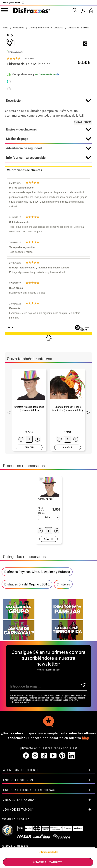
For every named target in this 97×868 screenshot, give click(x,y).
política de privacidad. (20, 758)
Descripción (49, 157)
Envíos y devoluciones (49, 185)
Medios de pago (49, 195)
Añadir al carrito (48, 862)
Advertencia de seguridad (49, 204)
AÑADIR (29, 503)
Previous (8, 467)
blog (85, 794)
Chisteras (63, 640)
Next (86, 467)
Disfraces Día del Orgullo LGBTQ (27, 640)
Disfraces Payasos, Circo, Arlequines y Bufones (37, 628)
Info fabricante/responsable (49, 214)
